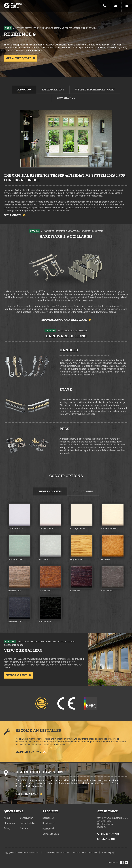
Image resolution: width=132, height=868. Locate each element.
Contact (24, 828)
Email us (106, 839)
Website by (109, 853)
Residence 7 (48, 823)
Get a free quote (19, 58)
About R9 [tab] (24, 89)
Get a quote (13, 215)
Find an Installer (28, 823)
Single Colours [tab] (50, 491)
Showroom (9, 823)
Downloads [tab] (66, 98)
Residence (48, 829)
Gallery (7, 828)
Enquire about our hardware (64, 320)
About (7, 818)
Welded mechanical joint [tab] (95, 89)
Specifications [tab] (53, 89)
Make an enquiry (28, 752)
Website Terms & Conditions (85, 853)
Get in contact (27, 794)
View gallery (17, 675)
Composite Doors (51, 834)
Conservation (27, 818)
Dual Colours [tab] (83, 491)
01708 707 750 (108, 834)
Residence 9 (48, 818)
